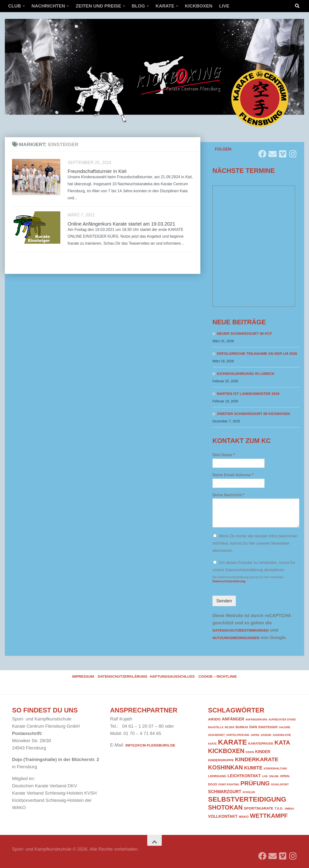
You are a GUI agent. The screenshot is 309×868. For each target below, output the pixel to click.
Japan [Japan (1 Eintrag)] (255, 735)
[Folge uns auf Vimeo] (283, 152)
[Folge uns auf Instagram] (293, 152)
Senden (224, 601)
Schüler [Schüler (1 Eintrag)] (249, 792)
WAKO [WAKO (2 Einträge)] (244, 817)
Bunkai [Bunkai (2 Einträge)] (242, 727)
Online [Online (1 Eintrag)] (274, 776)
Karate (165, 6)
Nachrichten (48, 6)
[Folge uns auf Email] (273, 152)
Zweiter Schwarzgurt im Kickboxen (253, 414)
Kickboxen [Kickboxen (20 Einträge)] (226, 751)
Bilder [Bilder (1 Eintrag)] (230, 727)
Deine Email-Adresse (233, 475)
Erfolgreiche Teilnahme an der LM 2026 (257, 354)
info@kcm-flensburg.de (150, 745)
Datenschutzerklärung (229, 581)
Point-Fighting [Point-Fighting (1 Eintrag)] (229, 784)
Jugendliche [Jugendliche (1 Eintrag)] (282, 735)
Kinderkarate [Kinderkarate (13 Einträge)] (257, 759)
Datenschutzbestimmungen (241, 630)
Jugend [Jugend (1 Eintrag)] (266, 735)
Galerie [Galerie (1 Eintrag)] (284, 727)
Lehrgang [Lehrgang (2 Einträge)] (217, 776)
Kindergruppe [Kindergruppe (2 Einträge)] (221, 760)
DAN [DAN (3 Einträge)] (253, 727)
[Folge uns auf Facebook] (262, 152)
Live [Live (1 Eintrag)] (265, 776)
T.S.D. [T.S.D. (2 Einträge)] (279, 808)
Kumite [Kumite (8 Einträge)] (253, 768)
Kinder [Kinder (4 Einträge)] (263, 752)
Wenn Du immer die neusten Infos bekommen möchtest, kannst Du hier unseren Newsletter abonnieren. (255, 543)
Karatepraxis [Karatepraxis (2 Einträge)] (261, 743)
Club (15, 6)
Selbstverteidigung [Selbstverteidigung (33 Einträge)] (247, 799)
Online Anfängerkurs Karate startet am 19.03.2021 (121, 224)
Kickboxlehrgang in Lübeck (246, 374)
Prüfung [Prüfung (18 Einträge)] (255, 783)
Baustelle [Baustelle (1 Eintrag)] (216, 727)
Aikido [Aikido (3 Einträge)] (214, 719)
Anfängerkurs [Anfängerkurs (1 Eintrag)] (256, 719)
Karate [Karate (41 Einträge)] (232, 742)
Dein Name (224, 455)
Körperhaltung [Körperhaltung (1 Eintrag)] (275, 768)
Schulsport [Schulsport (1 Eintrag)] (280, 784)
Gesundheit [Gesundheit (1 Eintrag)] (217, 735)
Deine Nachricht (228, 495)
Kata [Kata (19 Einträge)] (282, 743)
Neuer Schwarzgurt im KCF (244, 334)
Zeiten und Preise (98, 6)
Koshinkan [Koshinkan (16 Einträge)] (225, 767)
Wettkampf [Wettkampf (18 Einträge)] (269, 816)
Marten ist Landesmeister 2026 (248, 394)
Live (224, 6)
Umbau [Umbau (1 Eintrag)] (289, 809)
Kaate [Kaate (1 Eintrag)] (212, 744)
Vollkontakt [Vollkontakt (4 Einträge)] (223, 816)
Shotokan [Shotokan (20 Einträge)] (225, 807)
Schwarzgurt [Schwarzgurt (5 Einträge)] (225, 792)
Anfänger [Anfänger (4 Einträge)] (233, 719)
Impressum (83, 676)
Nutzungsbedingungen (236, 638)
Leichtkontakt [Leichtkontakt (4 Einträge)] (244, 776)
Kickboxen (199, 6)
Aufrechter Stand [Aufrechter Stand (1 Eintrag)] (282, 719)
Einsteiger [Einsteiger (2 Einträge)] (268, 727)
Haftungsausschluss (172, 676)
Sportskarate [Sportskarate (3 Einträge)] (259, 808)
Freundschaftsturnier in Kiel (97, 171)
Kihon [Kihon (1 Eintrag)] (250, 752)
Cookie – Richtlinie (218, 676)
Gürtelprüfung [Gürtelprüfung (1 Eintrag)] (238, 735)
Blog (138, 6)
